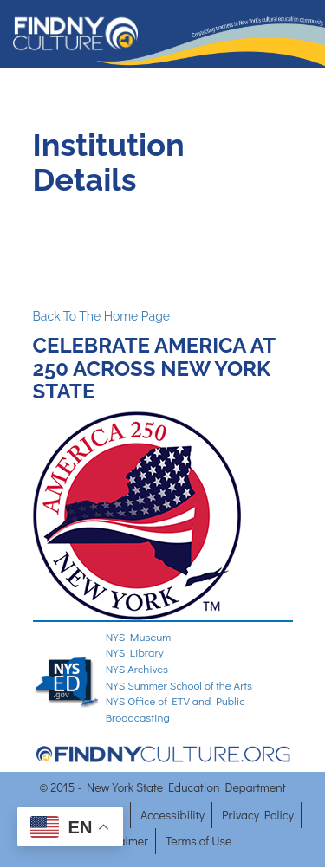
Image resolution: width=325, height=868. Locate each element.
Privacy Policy (258, 815)
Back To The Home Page (102, 316)
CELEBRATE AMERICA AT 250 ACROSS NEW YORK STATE (154, 368)
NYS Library (135, 652)
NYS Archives (137, 668)
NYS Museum (139, 636)
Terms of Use (198, 841)
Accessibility (172, 815)
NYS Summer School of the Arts (179, 685)
